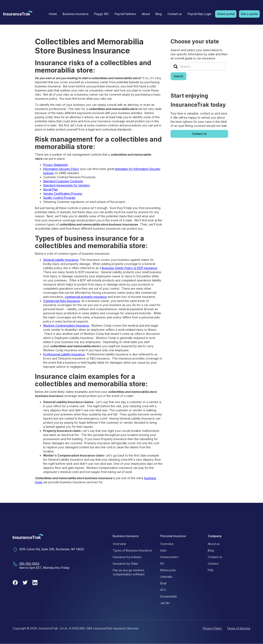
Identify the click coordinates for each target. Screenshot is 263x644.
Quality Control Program (59, 198)
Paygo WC (102, 14)
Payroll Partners (125, 14)
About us (214, 544)
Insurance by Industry (127, 557)
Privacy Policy (212, 628)
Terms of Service (239, 628)
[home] (18, 14)
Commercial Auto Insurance (62, 301)
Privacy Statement (55, 165)
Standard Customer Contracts (63, 181)
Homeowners (169, 557)
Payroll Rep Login (200, 14)
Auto (163, 550)
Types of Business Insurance (132, 550)
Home (53, 14)
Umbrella (166, 577)
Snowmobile (169, 596)
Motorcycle (168, 570)
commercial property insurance (86, 297)
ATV (163, 590)
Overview (119, 544)
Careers (213, 564)
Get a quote (249, 14)
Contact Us (199, 134)
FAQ (211, 570)
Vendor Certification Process (63, 194)
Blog (159, 14)
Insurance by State (125, 564)
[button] (76, 14)
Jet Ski (165, 603)
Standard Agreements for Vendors (66, 185)
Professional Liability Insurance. (64, 354)
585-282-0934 (29, 564)
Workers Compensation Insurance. (66, 325)
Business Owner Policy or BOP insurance (130, 268)
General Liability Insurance (61, 260)
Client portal (226, 14)
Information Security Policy (61, 169)
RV (162, 564)
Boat (163, 583)
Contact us (175, 14)
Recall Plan (51, 189)
